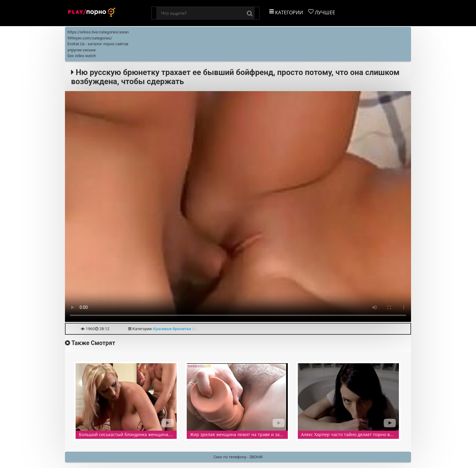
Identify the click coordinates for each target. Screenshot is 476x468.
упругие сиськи (82, 50)
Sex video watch (82, 56)
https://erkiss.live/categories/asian (98, 32)
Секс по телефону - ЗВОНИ (238, 457)
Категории (286, 12)
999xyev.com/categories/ (90, 38)
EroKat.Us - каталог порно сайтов (98, 44)
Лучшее (322, 12)
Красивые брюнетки (172, 329)
